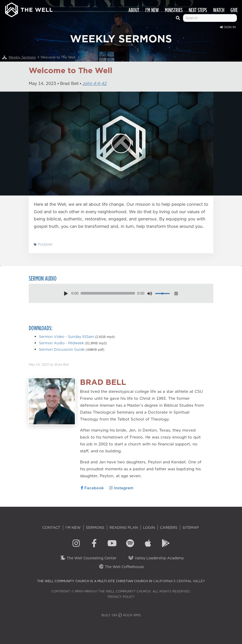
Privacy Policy (121, 597)
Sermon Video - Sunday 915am (66, 337)
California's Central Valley (179, 581)
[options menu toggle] (176, 293)
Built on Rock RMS (121, 615)
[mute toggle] (150, 293)
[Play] (121, 143)
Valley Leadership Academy (156, 558)
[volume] (162, 294)
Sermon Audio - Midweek (61, 343)
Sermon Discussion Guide (62, 349)
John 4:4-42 (95, 83)
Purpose (43, 244)
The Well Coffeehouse (121, 567)
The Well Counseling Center (88, 558)
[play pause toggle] (66, 293)
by (49, 364)
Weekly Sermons (22, 57)
